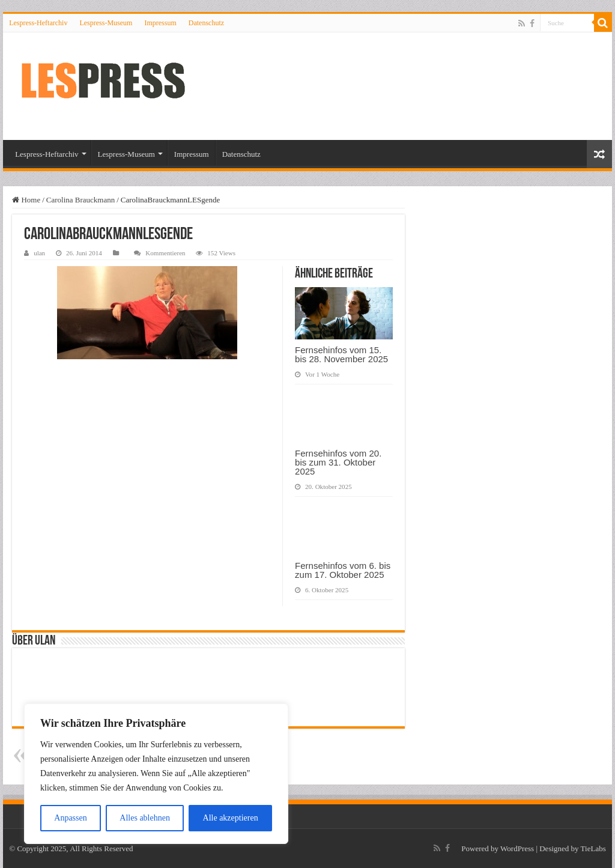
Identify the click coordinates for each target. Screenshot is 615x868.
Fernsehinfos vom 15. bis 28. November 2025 (341, 354)
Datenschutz (206, 23)
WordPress (517, 848)
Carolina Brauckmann (80, 200)
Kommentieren (165, 253)
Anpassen (70, 818)
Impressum (160, 23)
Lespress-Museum (106, 23)
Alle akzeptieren (231, 818)
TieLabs (593, 848)
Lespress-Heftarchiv (38, 23)
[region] (156, 774)
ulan (39, 253)
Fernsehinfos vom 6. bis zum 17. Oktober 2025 (343, 570)
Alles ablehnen (145, 818)
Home (26, 200)
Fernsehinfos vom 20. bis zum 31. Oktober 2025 (338, 462)
